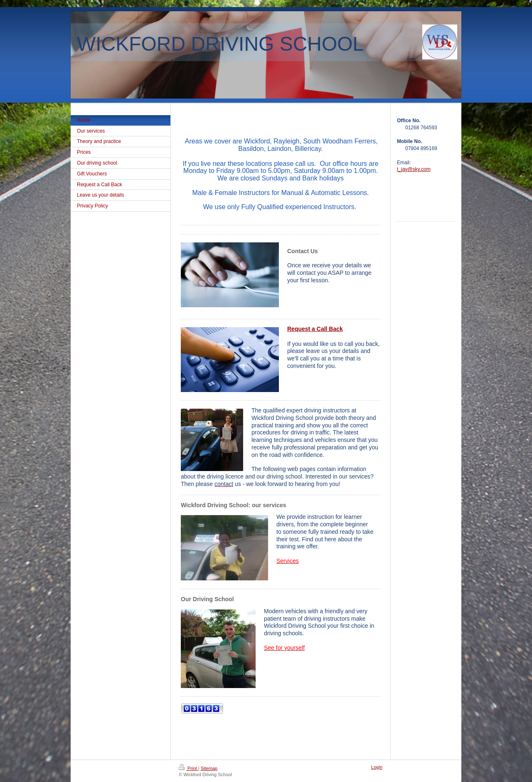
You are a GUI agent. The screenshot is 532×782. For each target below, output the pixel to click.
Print (188, 768)
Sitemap (209, 768)
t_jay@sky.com (414, 169)
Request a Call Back (315, 329)
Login (377, 767)
